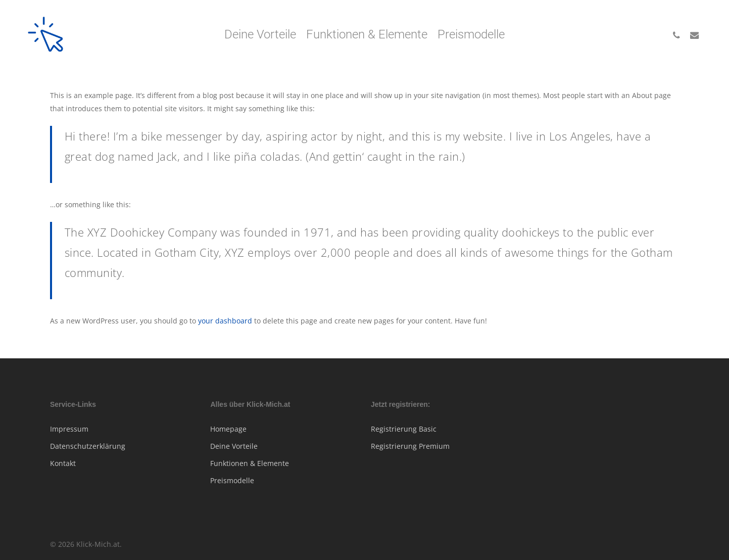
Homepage (228, 429)
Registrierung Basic (404, 429)
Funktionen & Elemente (250, 463)
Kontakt (63, 463)
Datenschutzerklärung (88, 446)
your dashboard (225, 321)
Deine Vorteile (234, 446)
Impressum (69, 429)
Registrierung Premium (410, 446)
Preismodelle (232, 480)
